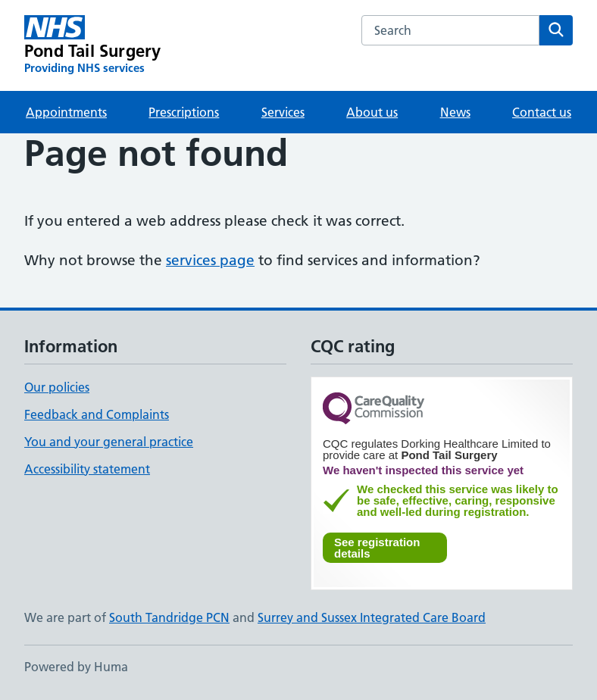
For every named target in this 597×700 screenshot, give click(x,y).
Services (283, 112)
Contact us (542, 112)
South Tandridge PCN (169, 617)
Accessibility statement (87, 469)
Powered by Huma (76, 667)
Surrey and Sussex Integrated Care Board (372, 617)
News (455, 112)
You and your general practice (109, 442)
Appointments (66, 112)
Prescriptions (184, 112)
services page (210, 260)
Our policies (57, 387)
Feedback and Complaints (97, 414)
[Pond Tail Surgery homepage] (92, 45)
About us (372, 112)
